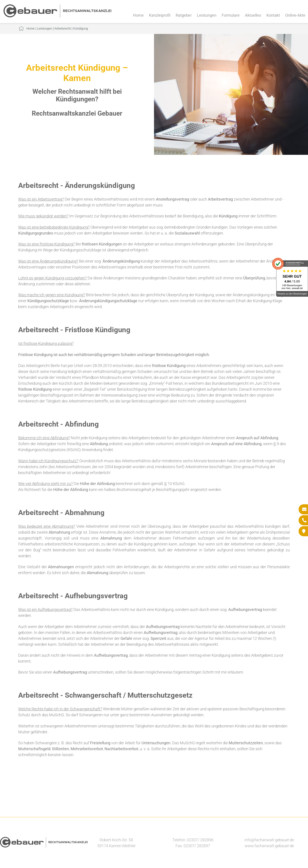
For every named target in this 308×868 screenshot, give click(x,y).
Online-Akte (295, 15)
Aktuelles (253, 15)
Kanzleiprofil (160, 15)
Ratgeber (184, 15)
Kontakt (273, 15)
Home (138, 15)
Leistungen (207, 15)
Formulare (231, 15)
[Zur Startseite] (57, 16)
